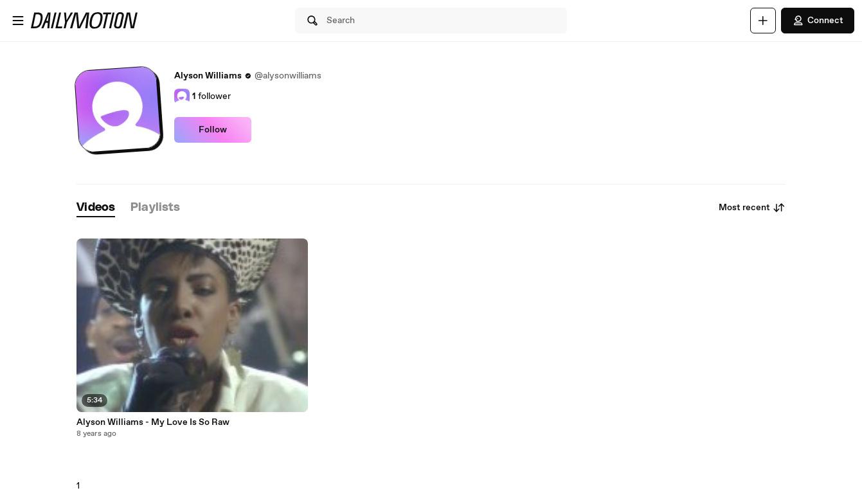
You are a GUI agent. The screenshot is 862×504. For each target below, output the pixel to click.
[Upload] (763, 21)
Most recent (752, 208)
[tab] (96, 208)
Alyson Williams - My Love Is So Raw (153, 422)
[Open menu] (18, 21)
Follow (213, 130)
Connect (818, 21)
